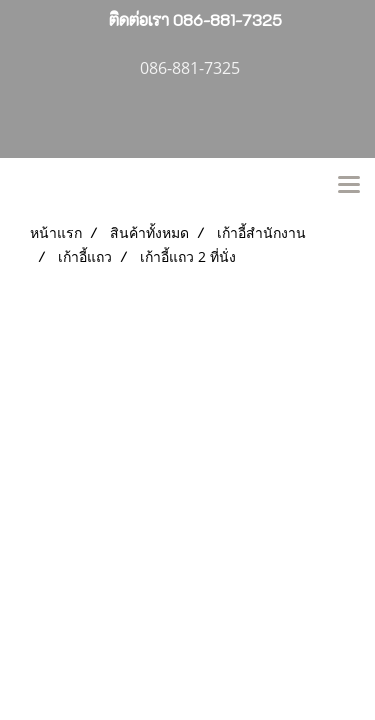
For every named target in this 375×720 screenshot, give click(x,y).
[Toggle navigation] (349, 186)
